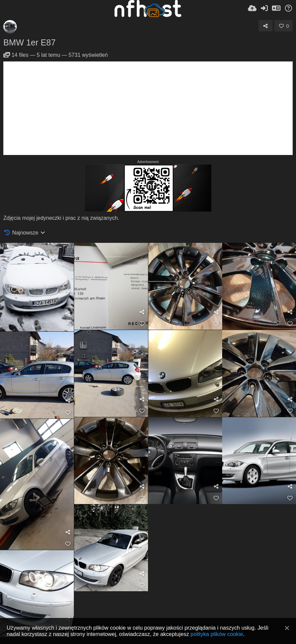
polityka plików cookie (217, 634)
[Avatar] (10, 27)
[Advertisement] (148, 108)
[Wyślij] (252, 8)
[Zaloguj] (264, 8)
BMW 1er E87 (29, 42)
